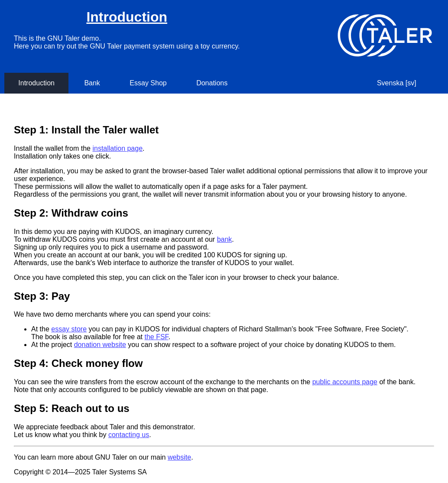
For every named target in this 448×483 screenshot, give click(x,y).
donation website (100, 345)
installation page (117, 148)
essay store (69, 329)
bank (225, 239)
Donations (212, 83)
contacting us (129, 435)
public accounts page (345, 382)
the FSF (156, 337)
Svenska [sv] (397, 83)
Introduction (127, 17)
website (179, 457)
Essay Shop (148, 83)
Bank (92, 83)
